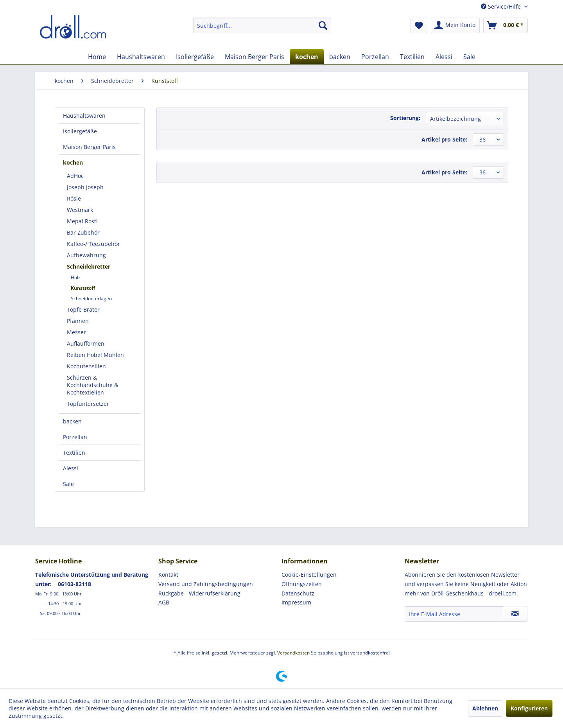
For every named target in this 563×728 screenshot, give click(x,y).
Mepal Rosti (82, 221)
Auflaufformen (86, 343)
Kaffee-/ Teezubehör (93, 244)
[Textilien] (412, 57)
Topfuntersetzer (88, 404)
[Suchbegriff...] (262, 25)
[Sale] (469, 57)
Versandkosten (293, 653)
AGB (164, 602)
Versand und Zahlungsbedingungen (206, 584)
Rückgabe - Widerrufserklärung (199, 593)
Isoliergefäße (80, 131)
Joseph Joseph (85, 187)
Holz (76, 277)
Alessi (71, 468)
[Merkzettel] (419, 25)
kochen (73, 162)
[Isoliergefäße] (195, 57)
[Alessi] (444, 57)
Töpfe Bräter (83, 309)
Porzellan (75, 437)
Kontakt (168, 575)
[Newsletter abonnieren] (515, 614)
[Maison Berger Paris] (255, 57)
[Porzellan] (375, 57)
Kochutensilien (86, 366)
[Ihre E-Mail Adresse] (454, 614)
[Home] (97, 57)
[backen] (340, 57)
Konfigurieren (529, 708)
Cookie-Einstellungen (309, 575)
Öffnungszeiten (302, 584)
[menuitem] (262, 25)
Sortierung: (405, 118)
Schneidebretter (89, 266)
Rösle (74, 198)
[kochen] (307, 57)
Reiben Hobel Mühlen (95, 355)
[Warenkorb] (506, 25)
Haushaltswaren (84, 116)
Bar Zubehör (83, 232)
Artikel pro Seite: (444, 139)
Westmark (80, 210)
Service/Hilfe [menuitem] (502, 6)
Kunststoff (83, 288)
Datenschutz (298, 593)
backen (72, 421)
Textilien (74, 453)
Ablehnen (485, 708)
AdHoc (75, 176)
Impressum (296, 602)
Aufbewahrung (86, 255)
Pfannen (78, 321)
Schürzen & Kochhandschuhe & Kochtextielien (92, 385)
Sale (68, 484)
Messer (76, 332)
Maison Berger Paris (89, 147)
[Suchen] (323, 25)
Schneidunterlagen (91, 299)
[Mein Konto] (455, 25)
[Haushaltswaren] (141, 57)
